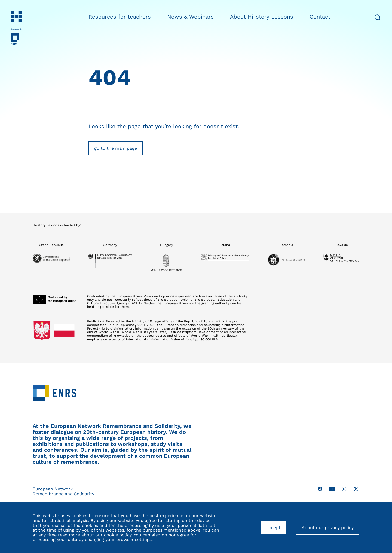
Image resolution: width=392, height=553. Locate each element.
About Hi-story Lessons (262, 17)
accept (276, 530)
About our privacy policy (328, 528)
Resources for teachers (120, 17)
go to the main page (116, 148)
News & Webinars (190, 17)
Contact (320, 17)
